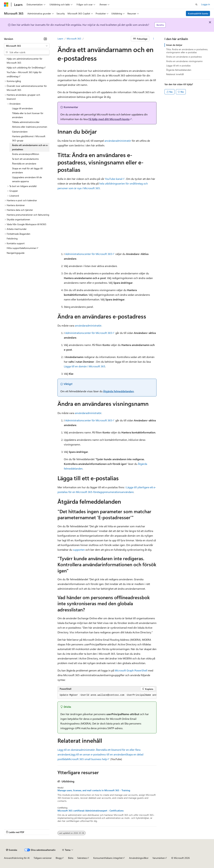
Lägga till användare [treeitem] (22, 108)
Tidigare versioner (43, 858)
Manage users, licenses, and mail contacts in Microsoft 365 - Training (94, 790)
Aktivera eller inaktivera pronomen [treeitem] (30, 127)
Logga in (206, 4)
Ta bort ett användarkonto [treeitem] (25, 159)
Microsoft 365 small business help (87, 759)
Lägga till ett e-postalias (178, 65)
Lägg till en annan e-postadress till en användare (98, 754)
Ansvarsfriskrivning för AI (17, 858)
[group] (107, 695)
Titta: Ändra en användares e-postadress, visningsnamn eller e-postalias (187, 51)
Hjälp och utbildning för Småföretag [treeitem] (25, 67)
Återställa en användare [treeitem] (24, 164)
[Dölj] (45, 39)
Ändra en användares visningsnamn (184, 61)
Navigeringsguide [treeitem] (16, 253)
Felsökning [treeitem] (12, 238)
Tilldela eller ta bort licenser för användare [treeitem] (28, 115)
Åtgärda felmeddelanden (118, 391)
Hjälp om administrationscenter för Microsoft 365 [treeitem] (24, 61)
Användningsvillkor (139, 858)
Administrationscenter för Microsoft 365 (89, 254)
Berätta (160, 25)
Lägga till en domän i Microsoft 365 (85, 366)
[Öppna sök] (196, 5)
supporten (79, 550)
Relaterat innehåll (175, 74)
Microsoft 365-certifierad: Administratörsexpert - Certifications (91, 811)
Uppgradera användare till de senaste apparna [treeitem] (27, 179)
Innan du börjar (174, 45)
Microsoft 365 (74, 39)
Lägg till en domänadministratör (76, 750)
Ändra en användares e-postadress (184, 57)
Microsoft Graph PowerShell (131, 670)
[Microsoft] (6, 5)
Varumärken (159, 858)
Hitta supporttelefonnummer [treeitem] (21, 248)
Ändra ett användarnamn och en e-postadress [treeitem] (30, 147)
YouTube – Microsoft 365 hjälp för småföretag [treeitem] (24, 74)
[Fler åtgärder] (154, 39)
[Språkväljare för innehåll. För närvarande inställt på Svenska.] (12, 850)
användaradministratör (118, 141)
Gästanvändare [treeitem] (20, 132)
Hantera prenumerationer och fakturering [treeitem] (28, 215)
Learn (60, 39)
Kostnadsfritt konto (198, 13)
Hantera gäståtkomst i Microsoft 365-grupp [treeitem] (29, 138)
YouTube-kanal (114, 179)
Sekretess (82, 858)
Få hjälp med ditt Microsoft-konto (109, 119)
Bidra (71, 858)
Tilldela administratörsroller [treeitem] (26, 122)
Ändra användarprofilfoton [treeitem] (26, 154)
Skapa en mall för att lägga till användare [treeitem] (27, 170)
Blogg (59, 858)
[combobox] (27, 46)
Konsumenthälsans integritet (108, 858)
